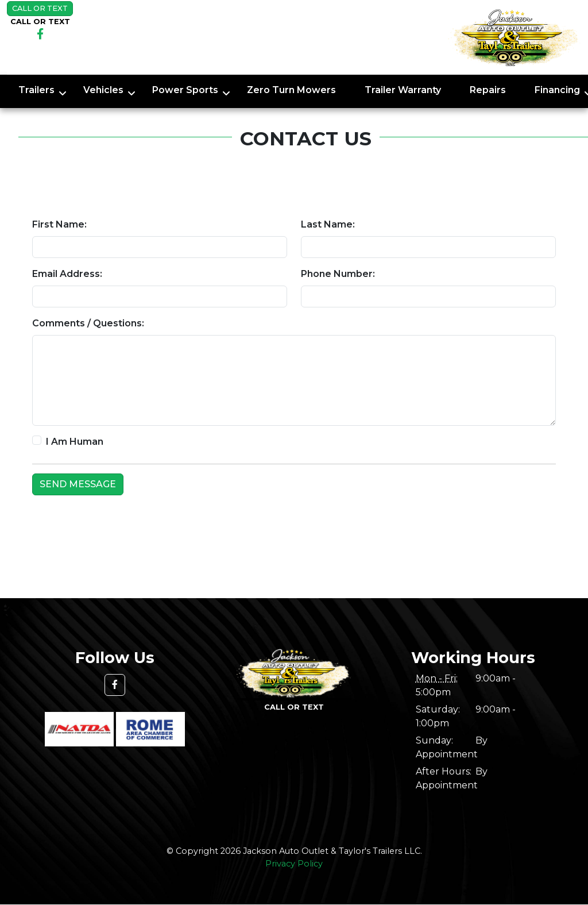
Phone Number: (338, 274)
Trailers (36, 90)
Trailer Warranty (403, 90)
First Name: (59, 224)
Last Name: (328, 224)
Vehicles (103, 90)
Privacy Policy (294, 864)
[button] (115, 685)
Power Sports (185, 90)
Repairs (488, 90)
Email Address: (67, 274)
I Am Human (75, 442)
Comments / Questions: (88, 323)
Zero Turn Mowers (291, 90)
